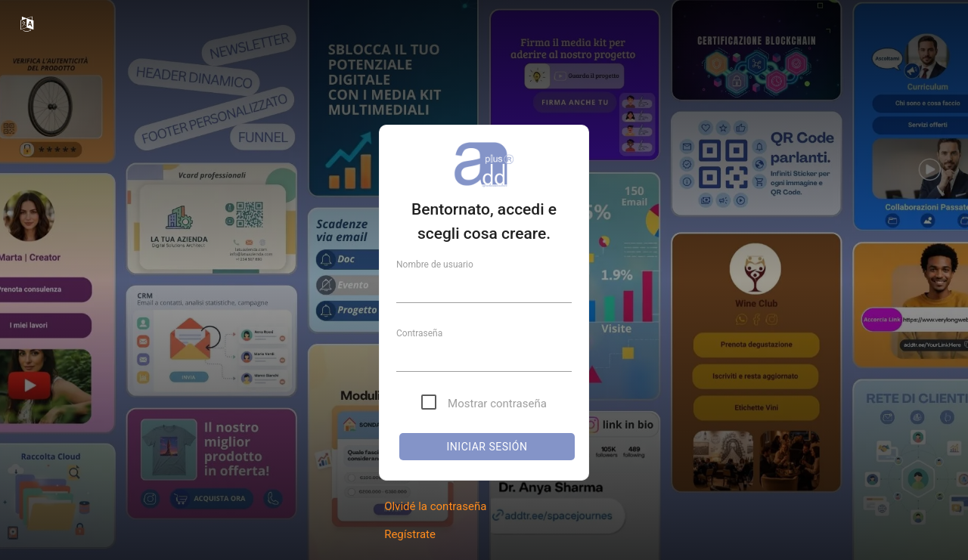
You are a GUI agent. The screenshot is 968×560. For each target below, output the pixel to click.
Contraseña (419, 333)
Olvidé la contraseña (435, 506)
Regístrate (410, 534)
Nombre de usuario (435, 265)
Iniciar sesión (487, 447)
